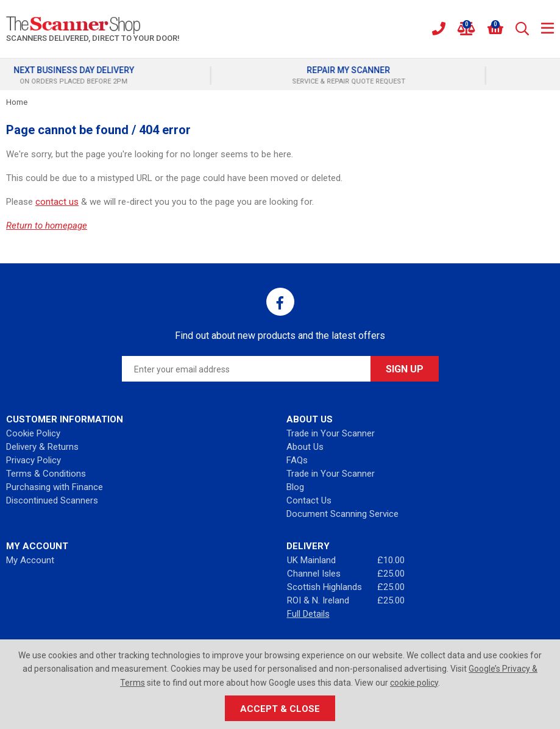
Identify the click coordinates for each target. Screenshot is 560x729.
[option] (143, 76)
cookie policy (414, 683)
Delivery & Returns (42, 447)
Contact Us (309, 500)
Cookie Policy (33, 433)
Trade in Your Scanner (331, 433)
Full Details (308, 614)
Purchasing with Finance (55, 487)
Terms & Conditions (46, 474)
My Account (30, 560)
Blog (295, 487)
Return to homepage (47, 226)
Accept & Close (280, 709)
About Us (305, 447)
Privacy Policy (34, 460)
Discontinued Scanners (52, 500)
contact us (57, 202)
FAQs (297, 460)
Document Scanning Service (342, 514)
